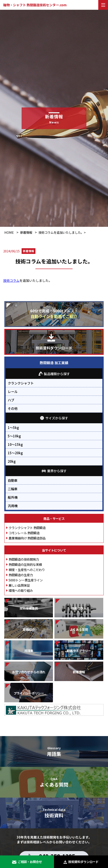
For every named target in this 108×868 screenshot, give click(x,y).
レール (13, 391)
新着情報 (26, 232)
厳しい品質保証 (19, 585)
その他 (13, 408)
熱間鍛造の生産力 (21, 575)
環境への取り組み (21, 590)
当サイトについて (54, 550)
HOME (9, 232)
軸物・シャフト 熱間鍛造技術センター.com (35, 5)
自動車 (13, 480)
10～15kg (15, 444)
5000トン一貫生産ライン (26, 580)
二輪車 (13, 489)
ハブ (11, 400)
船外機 (13, 497)
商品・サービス (54, 518)
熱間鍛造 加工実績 (54, 363)
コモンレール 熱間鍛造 (24, 533)
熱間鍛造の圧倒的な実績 (25, 564)
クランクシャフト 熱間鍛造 (27, 528)
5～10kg (14, 436)
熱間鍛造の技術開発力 (24, 559)
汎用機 (13, 506)
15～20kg (15, 453)
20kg (12, 461)
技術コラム (11, 280)
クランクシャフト (21, 383)
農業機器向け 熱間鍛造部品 (27, 538)
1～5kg (13, 427)
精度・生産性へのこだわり (27, 570)
